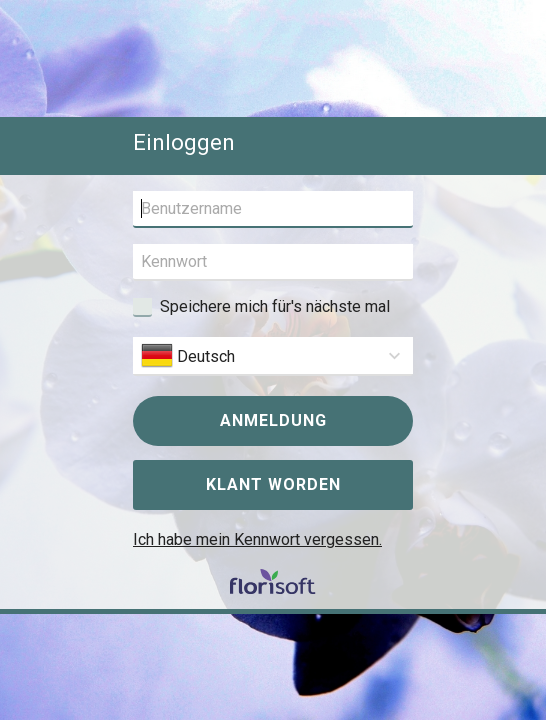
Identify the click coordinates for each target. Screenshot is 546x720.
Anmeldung (273, 420)
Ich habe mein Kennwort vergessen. (257, 539)
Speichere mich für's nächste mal (275, 306)
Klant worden (273, 484)
